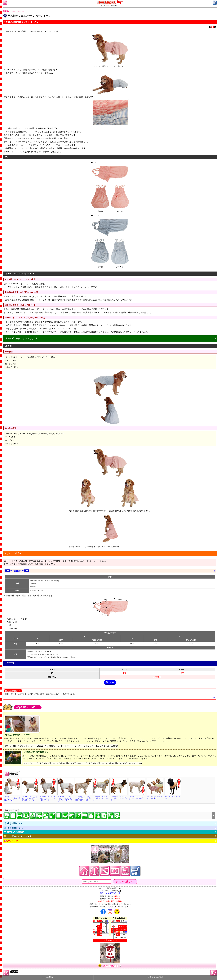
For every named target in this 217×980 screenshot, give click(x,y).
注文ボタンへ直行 (155, 977)
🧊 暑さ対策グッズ (13, 828)
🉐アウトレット (12, 841)
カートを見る (47, 977)
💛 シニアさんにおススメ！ (18, 836)
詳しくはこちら (210, 697)
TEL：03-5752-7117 (110, 893)
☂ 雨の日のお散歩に (14, 832)
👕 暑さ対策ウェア (13, 823)
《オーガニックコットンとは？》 (21, 338)
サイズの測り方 (17, 571)
